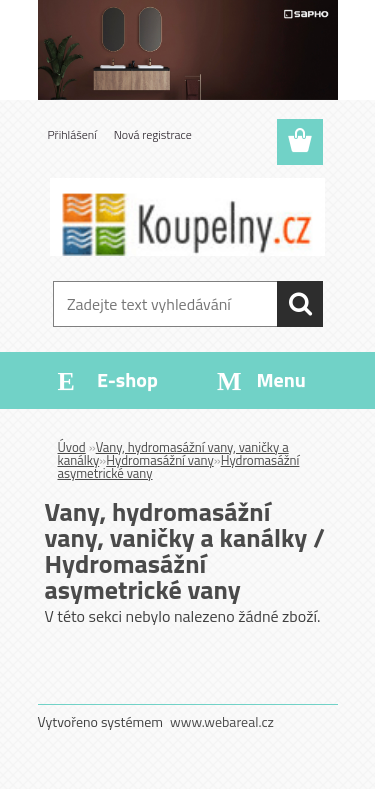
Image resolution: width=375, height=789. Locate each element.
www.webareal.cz (222, 721)
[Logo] (187, 217)
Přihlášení (72, 134)
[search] (300, 304)
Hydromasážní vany (159, 460)
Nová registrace (153, 134)
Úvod (72, 447)
